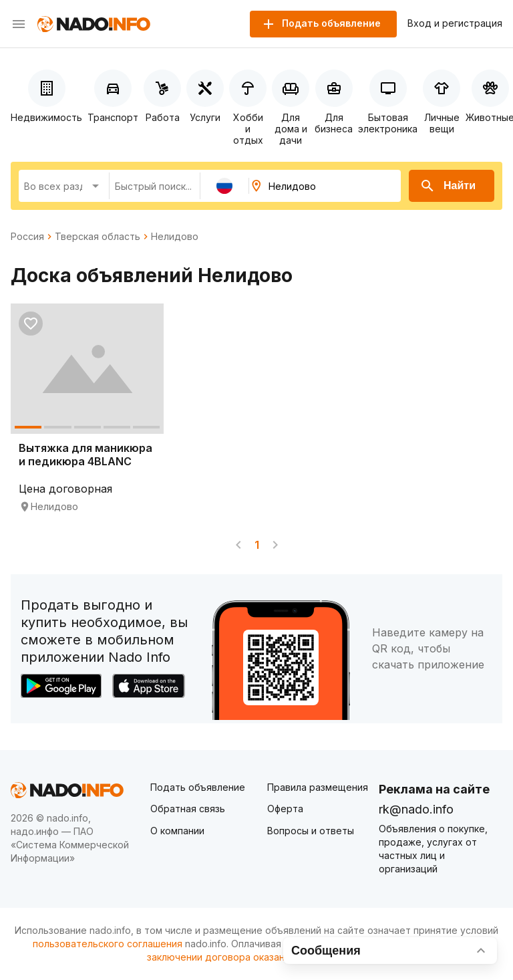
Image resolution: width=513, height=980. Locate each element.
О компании (177, 831)
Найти (448, 186)
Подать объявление (198, 787)
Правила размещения (318, 787)
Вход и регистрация (455, 23)
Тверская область (98, 237)
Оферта (285, 809)
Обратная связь (188, 809)
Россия (27, 237)
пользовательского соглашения (108, 944)
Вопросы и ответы (311, 831)
